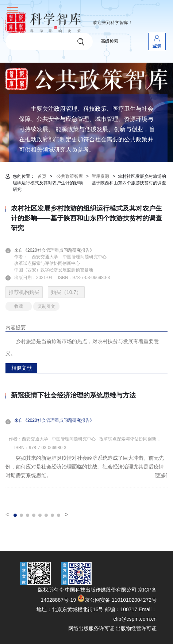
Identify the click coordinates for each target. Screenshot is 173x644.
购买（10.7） (66, 292)
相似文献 (22, 368)
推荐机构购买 (24, 292)
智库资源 (100, 176)
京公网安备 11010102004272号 (117, 600)
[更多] (161, 475)
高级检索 (109, 41)
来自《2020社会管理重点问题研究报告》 (59, 250)
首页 (42, 176)
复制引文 (46, 306)
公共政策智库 (70, 176)
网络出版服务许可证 (91, 628)
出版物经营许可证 (136, 628)
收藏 (19, 306)
